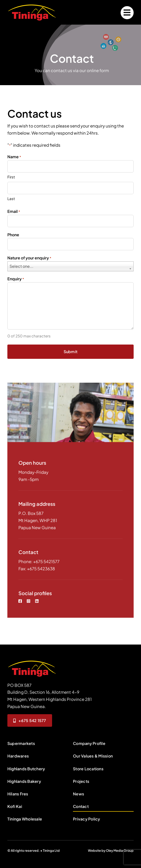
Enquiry (16, 279)
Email (14, 212)
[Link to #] (127, 13)
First (11, 177)
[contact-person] (32, 661)
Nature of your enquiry (29, 259)
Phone (13, 235)
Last (11, 199)
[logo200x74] (32, 5)
